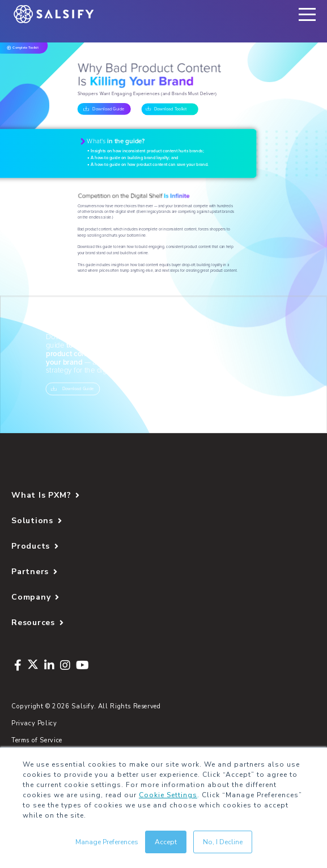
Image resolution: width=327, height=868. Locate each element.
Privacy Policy (34, 723)
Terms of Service (37, 740)
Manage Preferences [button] (107, 842)
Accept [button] (166, 842)
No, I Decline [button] (223, 842)
